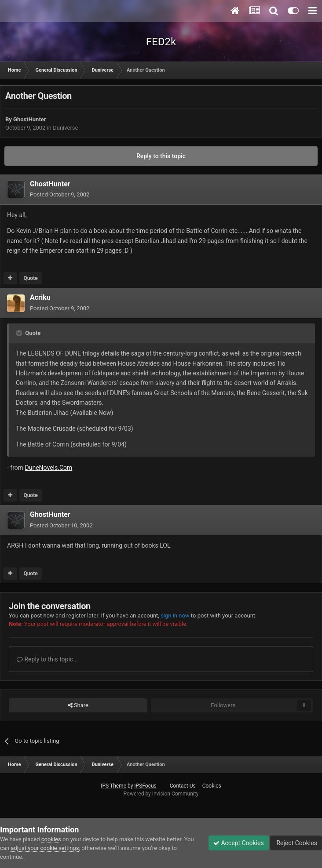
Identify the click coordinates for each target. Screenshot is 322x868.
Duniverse (65, 128)
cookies (51, 839)
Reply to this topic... (47, 659)
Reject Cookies (296, 843)
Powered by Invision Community (161, 794)
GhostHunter (29, 119)
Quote (30, 278)
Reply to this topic (161, 156)
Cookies (212, 786)
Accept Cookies (239, 843)
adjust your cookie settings (45, 848)
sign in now (175, 616)
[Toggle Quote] (20, 333)
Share (78, 705)
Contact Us (183, 786)
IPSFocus (145, 786)
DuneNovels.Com (49, 468)
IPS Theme (113, 786)
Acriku (40, 297)
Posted (60, 194)
